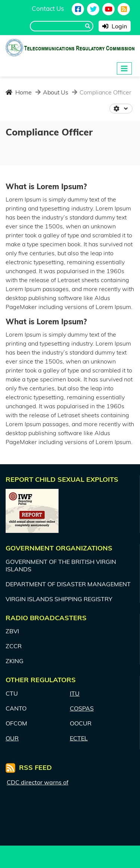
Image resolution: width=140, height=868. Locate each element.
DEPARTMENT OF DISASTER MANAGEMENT (68, 584)
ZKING (15, 661)
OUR (12, 738)
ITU (75, 693)
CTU (12, 693)
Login (115, 26)
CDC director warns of (38, 782)
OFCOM (16, 723)
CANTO (16, 708)
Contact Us (48, 8)
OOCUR (81, 723)
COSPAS (82, 708)
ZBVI (12, 631)
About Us (55, 92)
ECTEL (79, 738)
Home (19, 92)
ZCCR (14, 646)
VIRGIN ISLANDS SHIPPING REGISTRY (59, 599)
